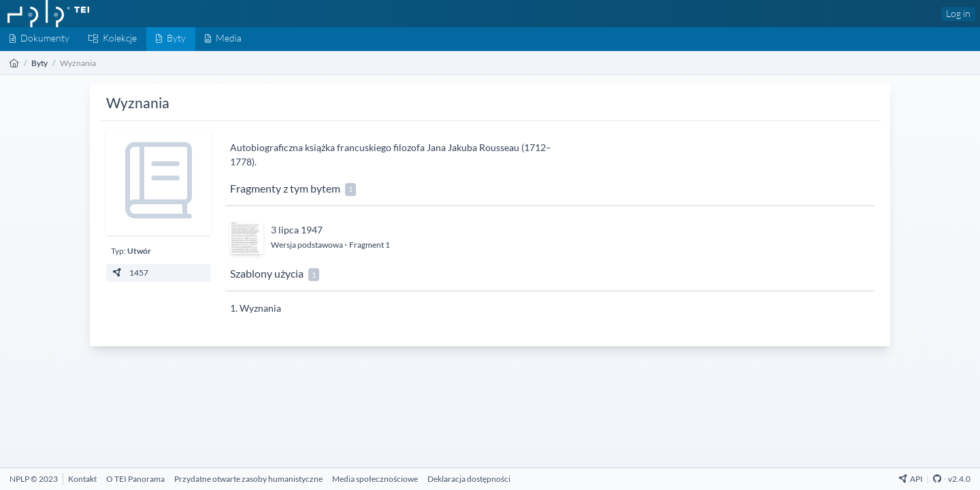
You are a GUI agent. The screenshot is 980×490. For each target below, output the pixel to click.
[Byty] (171, 39)
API (911, 479)
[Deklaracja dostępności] (469, 479)
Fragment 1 (370, 245)
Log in (958, 13)
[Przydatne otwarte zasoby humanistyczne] (248, 479)
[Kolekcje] (113, 39)
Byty (39, 63)
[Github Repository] (937, 479)
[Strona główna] (14, 63)
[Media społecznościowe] (375, 479)
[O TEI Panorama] (135, 479)
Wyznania (260, 308)
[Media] (223, 39)
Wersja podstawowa (308, 245)
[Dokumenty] (39, 39)
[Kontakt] (82, 479)
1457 (130, 273)
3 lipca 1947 (297, 230)
